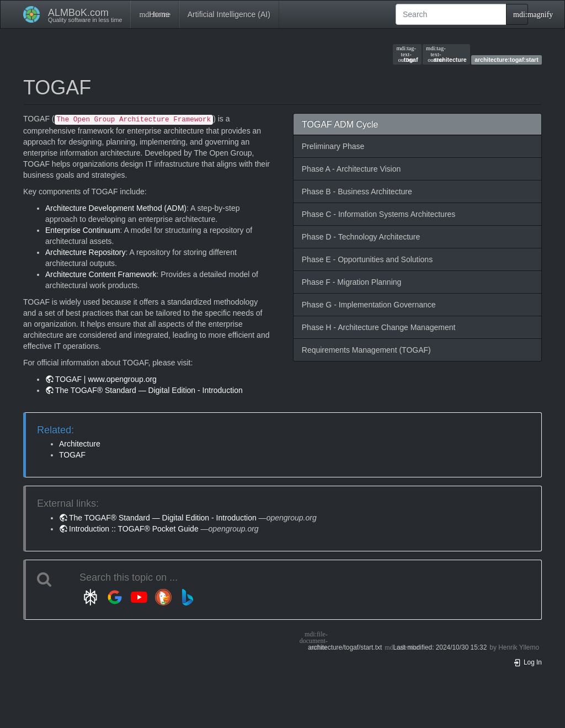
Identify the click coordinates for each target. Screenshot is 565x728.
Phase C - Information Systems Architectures (379, 214)
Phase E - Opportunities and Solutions (367, 259)
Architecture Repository (86, 252)
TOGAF (72, 455)
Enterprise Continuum (82, 230)
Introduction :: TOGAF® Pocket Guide (134, 529)
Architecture (80, 444)
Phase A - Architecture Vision (351, 169)
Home (154, 14)
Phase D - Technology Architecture (361, 237)
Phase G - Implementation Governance (369, 305)
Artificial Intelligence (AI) (229, 14)
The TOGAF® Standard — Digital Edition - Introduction (149, 390)
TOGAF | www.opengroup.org (106, 379)
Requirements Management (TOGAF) (366, 350)
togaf (407, 54)
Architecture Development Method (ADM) (116, 208)
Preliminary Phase (333, 146)
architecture (446, 54)
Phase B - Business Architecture (357, 192)
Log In (527, 662)
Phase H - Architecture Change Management (379, 327)
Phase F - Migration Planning (352, 282)
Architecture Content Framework (101, 274)
